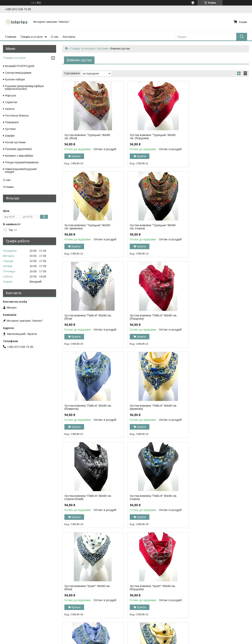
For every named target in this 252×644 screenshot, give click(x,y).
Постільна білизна (17, 116)
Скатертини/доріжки (18, 73)
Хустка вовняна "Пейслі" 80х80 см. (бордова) (213, 227)
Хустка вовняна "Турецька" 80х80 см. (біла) (87, 137)
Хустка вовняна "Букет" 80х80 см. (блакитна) (87, 497)
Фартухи (10, 96)
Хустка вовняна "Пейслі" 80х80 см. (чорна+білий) (213, 317)
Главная (11, 37)
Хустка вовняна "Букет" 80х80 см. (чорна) (87, 588)
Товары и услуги (31, 37)
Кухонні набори (15, 79)
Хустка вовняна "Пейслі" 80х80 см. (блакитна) (85, 317)
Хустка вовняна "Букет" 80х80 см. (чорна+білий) (214, 497)
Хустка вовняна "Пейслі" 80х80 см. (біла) (149, 227)
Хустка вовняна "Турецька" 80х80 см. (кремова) (214, 137)
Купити (76, 156)
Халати (10, 109)
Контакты (69, 37)
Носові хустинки (15, 142)
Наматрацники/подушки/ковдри (21, 170)
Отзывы (8, 187)
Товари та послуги (82, 49)
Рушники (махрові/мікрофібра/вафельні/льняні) (24, 87)
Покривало (12, 122)
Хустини (103, 49)
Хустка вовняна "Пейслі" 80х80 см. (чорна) (85, 407)
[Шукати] (242, 37)
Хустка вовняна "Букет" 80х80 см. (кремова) (151, 497)
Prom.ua (145, 637)
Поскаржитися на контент (126, 640)
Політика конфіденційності (157, 640)
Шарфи (10, 136)
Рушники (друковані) (18, 149)
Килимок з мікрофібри (19, 156)
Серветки (11, 102)
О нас (55, 37)
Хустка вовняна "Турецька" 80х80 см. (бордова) (151, 137)
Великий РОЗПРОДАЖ (20, 66)
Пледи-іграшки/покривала (22, 162)
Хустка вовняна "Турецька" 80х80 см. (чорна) (87, 227)
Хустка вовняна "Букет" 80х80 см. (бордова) (214, 407)
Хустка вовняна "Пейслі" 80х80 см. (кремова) (149, 317)
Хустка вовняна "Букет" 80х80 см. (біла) (151, 407)
